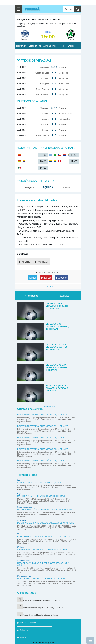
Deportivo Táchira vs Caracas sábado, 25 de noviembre (46, 523)
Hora (61, 46)
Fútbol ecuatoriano (25, 507)
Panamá (32, 9)
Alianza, (26, 262)
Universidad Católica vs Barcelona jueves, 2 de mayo (44, 510)
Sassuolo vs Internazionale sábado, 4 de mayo (41, 483)
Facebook (62, 278)
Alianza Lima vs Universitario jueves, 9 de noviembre (44, 536)
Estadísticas (35, 46)
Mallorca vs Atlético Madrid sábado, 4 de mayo (41, 496)
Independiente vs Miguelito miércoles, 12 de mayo (43, 415)
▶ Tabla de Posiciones (27, 623)
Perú (19, 534)
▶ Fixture (21, 637)
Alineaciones (50, 46)
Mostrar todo (50, 406)
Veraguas (43, 262)
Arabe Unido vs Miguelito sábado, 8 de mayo (41, 615)
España (20, 494)
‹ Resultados (32, 296)
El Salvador (22, 547)
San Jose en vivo (24, 576)
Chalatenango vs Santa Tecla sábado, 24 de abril (42, 550)
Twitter (32, 278)
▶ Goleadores (24, 630)
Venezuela (22, 520)
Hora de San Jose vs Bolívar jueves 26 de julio (41, 578)
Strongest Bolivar (24, 561)
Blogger (58, 643)
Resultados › (64, 296)
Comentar (48, 287)
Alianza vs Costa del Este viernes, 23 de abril (42, 601)
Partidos (70, 46)
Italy (19, 480)
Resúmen (21, 46)
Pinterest (46, 278)
